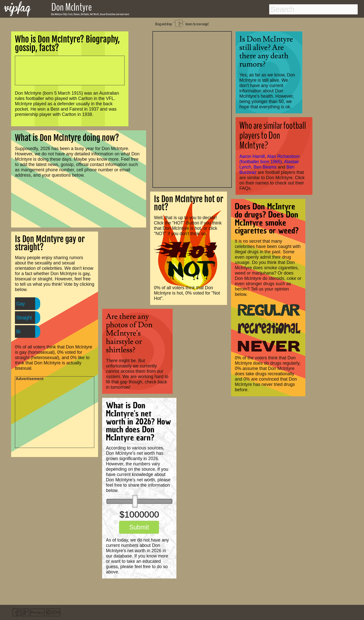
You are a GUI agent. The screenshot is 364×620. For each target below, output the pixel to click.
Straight (24, 318)
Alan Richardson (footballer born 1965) (270, 159)
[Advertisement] (192, 109)
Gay (20, 304)
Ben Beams (265, 167)
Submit (139, 527)
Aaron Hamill (252, 156)
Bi (18, 332)
